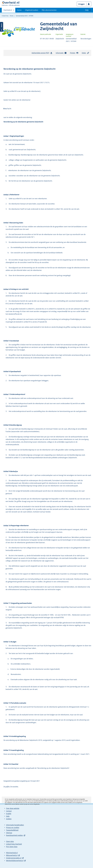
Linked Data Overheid (14, 844)
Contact (9, 811)
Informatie (61, 53)
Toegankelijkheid (12, 830)
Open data (10, 841)
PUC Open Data (12, 847)
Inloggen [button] (81, 4)
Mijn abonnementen (49, 10)
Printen (74, 53)
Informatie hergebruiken (15, 825)
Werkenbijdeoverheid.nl (15, 861)
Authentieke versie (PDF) (42, 53)
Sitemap (9, 833)
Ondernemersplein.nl (14, 858)
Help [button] (87, 10)
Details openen (2, 27)
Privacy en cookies (13, 828)
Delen (85, 53)
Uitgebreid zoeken (32, 10)
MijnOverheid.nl (12, 853)
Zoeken (9, 819)
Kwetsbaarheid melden (15, 835)
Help (8, 816)
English (9, 814)
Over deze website (13, 808)
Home (19, 10)
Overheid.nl (8, 11)
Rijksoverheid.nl (12, 855)
